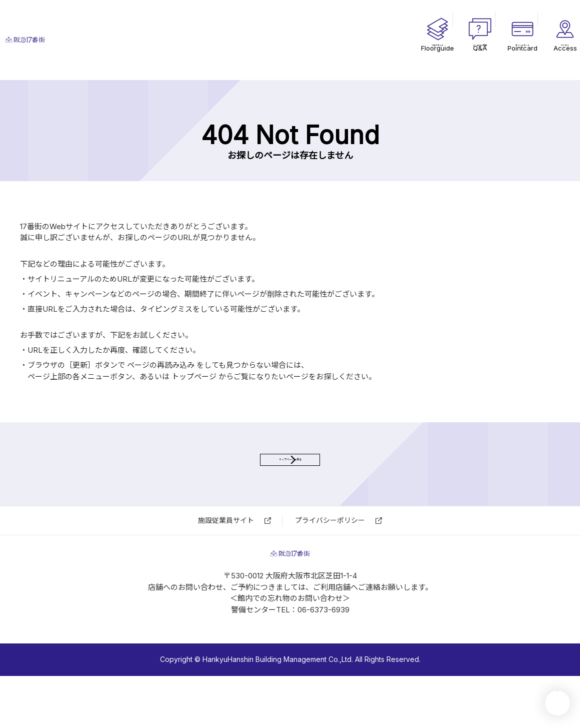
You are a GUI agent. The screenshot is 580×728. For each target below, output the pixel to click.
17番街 (100, 40)
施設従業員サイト (226, 553)
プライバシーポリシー (330, 553)
